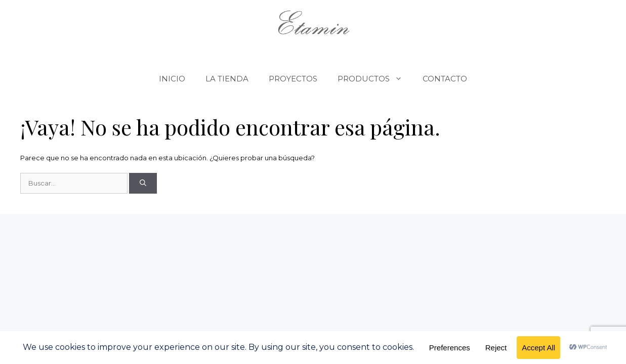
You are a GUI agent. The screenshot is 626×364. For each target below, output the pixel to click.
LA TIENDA (227, 79)
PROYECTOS (293, 79)
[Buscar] (143, 184)
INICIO (172, 79)
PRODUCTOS (375, 79)
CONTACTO (445, 79)
